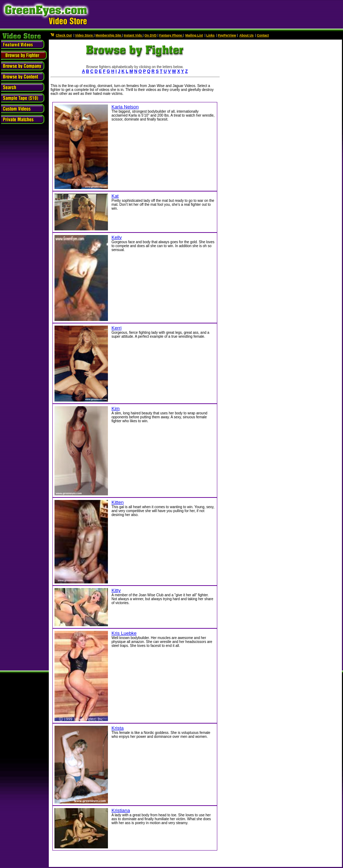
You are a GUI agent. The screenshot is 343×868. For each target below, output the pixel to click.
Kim (116, 409)
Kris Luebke (124, 633)
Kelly (117, 237)
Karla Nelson (125, 107)
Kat (115, 196)
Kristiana (121, 810)
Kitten (118, 502)
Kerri (116, 328)
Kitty (116, 590)
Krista (118, 728)
